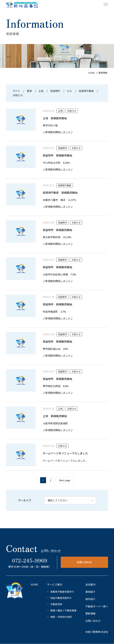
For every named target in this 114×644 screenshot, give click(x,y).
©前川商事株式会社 (97, 632)
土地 (41, 91)
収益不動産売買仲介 (61, 598)
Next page (65, 480)
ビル (69, 91)
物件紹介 (90, 599)
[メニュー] (106, 4)
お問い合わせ (84, 562)
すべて (17, 91)
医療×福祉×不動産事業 (63, 610)
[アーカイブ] (70, 500)
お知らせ (18, 95)
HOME (34, 584)
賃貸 (29, 91)
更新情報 (90, 613)
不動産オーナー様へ (97, 606)
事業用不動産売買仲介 (62, 592)
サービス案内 (55, 584)
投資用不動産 (86, 91)
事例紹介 (90, 592)
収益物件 (55, 91)
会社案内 (90, 584)
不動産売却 (56, 604)
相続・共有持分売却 (61, 617)
